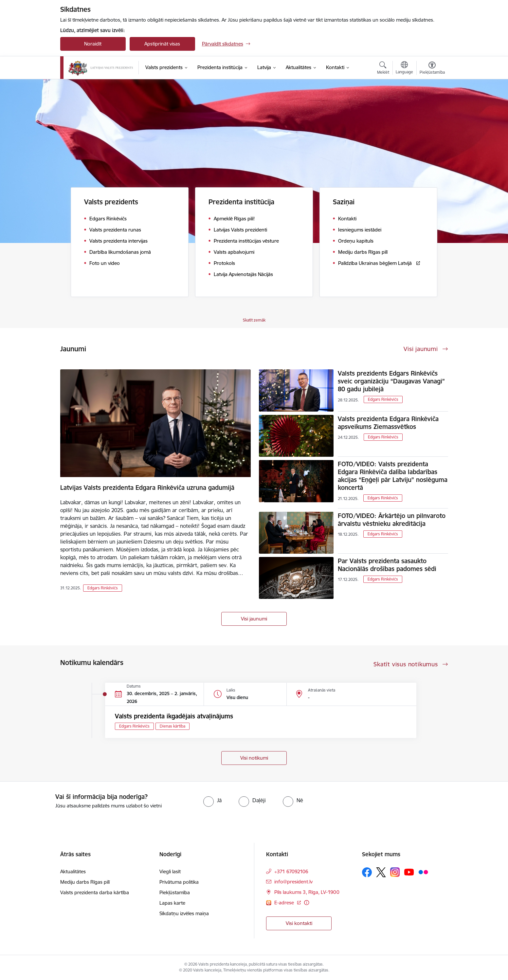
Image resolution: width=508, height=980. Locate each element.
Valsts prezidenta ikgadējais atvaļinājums (174, 716)
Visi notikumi (254, 758)
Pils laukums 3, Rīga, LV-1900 (307, 892)
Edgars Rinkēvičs (103, 588)
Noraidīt (93, 44)
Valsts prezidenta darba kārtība (95, 892)
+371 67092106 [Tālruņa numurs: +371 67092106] (291, 871)
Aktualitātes (73, 871)
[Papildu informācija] (307, 903)
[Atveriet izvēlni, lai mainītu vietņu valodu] (404, 68)
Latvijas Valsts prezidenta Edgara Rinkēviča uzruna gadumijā (147, 488)
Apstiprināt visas (162, 44)
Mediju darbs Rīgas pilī (85, 882)
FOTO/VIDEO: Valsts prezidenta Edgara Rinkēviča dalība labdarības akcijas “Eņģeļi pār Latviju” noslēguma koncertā (393, 476)
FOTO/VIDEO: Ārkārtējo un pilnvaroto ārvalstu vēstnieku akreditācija (392, 520)
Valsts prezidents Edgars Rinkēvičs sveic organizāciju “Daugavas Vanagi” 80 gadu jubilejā (391, 381)
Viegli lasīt (170, 871)
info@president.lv (293, 882)
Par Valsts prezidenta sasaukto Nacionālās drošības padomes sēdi (387, 565)
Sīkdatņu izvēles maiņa (184, 913)
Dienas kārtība (172, 726)
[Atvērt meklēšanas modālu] (383, 69)
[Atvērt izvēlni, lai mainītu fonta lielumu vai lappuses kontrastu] (432, 69)
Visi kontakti (299, 923)
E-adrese (285, 903)
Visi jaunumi (254, 619)
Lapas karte (172, 903)
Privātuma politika (179, 882)
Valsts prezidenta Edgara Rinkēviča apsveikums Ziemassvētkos (388, 423)
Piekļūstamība (175, 892)
